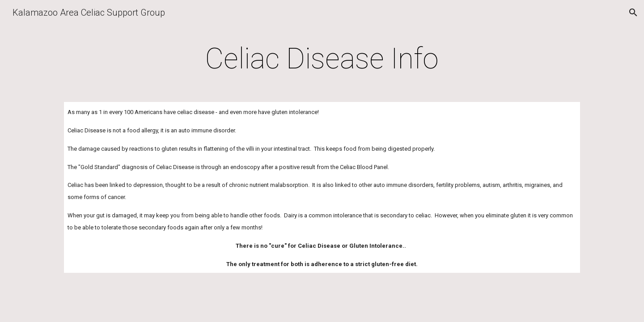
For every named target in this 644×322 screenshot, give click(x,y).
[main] (322, 59)
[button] (633, 13)
